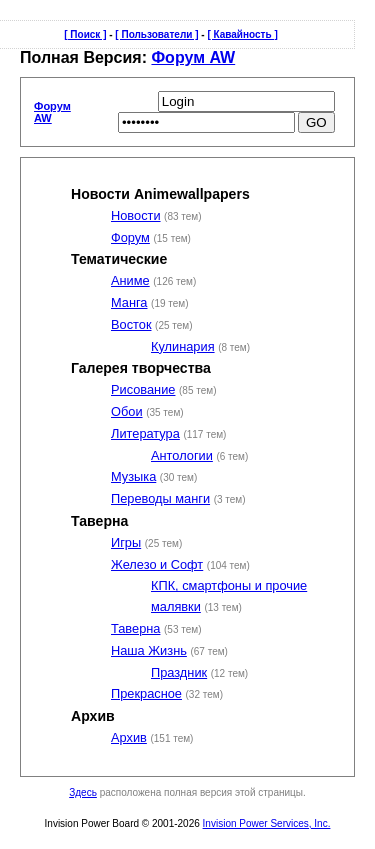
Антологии (182, 455)
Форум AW (193, 57)
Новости (136, 215)
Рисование (143, 389)
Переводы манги (160, 498)
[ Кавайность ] (242, 34)
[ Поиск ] (85, 34)
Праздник (179, 672)
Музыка (133, 476)
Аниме (130, 280)
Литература (145, 433)
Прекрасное (146, 693)
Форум (130, 237)
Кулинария (183, 346)
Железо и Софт (157, 564)
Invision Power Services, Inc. (267, 823)
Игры (126, 542)
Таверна (135, 628)
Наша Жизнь (149, 650)
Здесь (83, 792)
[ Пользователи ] (156, 34)
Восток (131, 324)
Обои (127, 411)
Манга (129, 302)
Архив (129, 737)
